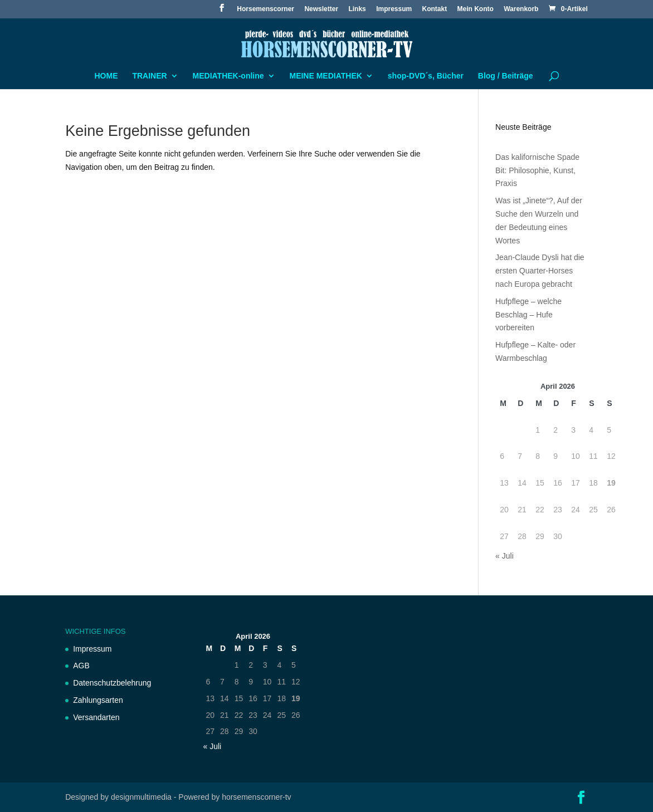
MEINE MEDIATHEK (325, 76)
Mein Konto (476, 9)
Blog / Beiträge (506, 76)
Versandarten (96, 717)
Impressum (394, 9)
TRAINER (149, 76)
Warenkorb (521, 9)
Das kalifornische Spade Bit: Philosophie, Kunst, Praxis (537, 170)
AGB (81, 666)
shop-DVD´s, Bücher (426, 76)
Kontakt (435, 9)
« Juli (505, 556)
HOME (106, 76)
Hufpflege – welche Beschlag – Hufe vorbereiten (528, 315)
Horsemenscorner (265, 9)
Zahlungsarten (98, 700)
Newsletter (321, 9)
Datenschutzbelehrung (112, 683)
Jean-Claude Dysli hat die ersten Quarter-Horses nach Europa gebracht (540, 271)
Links (357, 9)
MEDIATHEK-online (228, 76)
